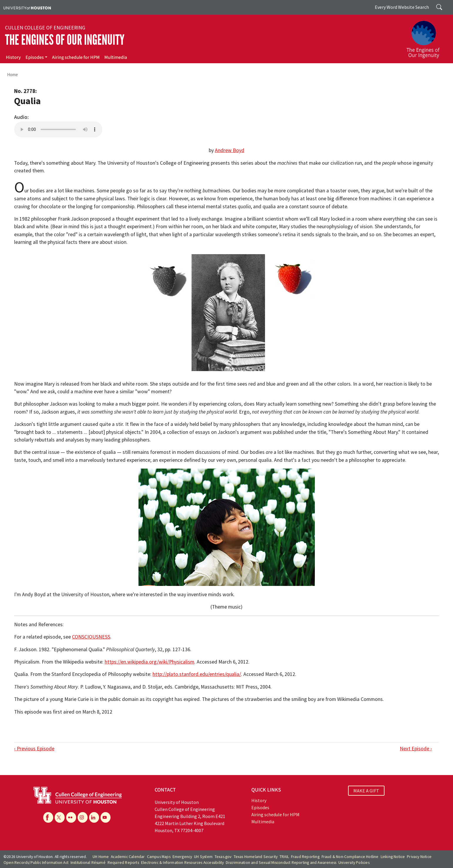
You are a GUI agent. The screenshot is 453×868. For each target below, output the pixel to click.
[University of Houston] (27, 7)
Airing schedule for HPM (76, 57)
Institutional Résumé (88, 863)
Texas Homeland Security (256, 857)
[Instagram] (83, 817)
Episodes (35, 57)
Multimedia (116, 57)
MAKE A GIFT (366, 791)
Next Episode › (416, 749)
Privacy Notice (419, 857)
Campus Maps (159, 857)
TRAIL (284, 857)
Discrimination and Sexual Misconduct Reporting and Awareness (281, 863)
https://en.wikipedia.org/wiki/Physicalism (149, 662)
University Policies (354, 863)
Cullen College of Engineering (45, 28)
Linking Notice (393, 857)
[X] (60, 817)
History (13, 57)
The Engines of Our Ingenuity (65, 40)
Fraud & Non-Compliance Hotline (350, 857)
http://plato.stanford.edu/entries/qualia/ (197, 674)
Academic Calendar (128, 857)
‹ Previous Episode (34, 749)
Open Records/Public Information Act (36, 863)
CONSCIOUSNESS (91, 637)
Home (12, 75)
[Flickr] (71, 817)
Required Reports (123, 863)
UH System (203, 857)
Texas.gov (223, 857)
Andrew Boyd (230, 150)
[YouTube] (106, 817)
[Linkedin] (94, 817)
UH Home (101, 857)
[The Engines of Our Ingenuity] (427, 37)
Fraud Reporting (305, 857)
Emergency (182, 857)
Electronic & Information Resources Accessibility (183, 863)
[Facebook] (48, 817)
